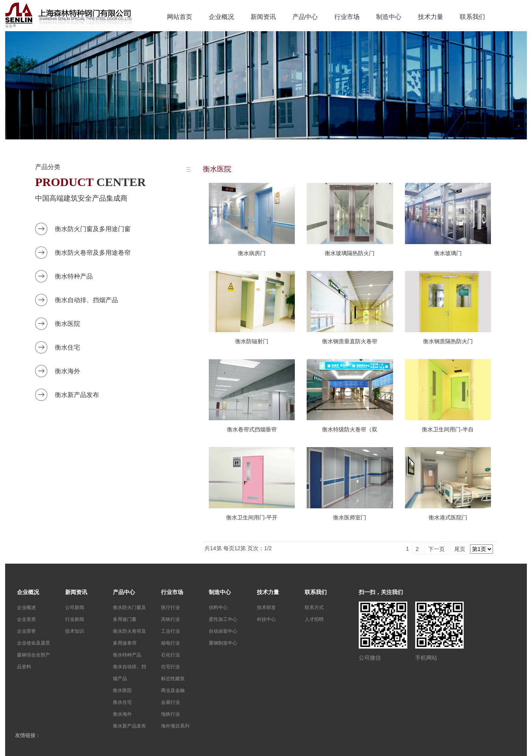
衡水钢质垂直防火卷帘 (350, 341)
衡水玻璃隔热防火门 (350, 253)
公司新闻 (75, 607)
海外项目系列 (175, 726)
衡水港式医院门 (448, 518)
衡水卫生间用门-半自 (448, 430)
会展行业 (170, 702)
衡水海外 (67, 371)
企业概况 (221, 17)
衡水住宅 (67, 347)
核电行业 (170, 643)
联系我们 (472, 17)
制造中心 (389, 17)
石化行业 (170, 655)
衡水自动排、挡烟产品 (86, 300)
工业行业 (170, 631)
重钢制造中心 (223, 643)
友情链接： (28, 735)
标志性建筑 (173, 679)
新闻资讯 (263, 17)
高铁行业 (170, 619)
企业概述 (26, 607)
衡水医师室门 (350, 518)
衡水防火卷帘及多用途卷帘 (93, 253)
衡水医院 (67, 324)
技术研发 (266, 607)
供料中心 (218, 607)
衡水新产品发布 (77, 395)
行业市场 (347, 17)
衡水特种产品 (74, 276)
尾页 (460, 549)
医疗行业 (170, 607)
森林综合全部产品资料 (34, 661)
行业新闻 (75, 619)
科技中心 (266, 619)
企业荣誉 (26, 631)
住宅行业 (170, 667)
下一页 (436, 549)
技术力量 (431, 17)
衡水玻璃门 (448, 253)
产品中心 (305, 17)
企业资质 (26, 619)
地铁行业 (170, 714)
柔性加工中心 (223, 619)
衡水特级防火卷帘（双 (350, 430)
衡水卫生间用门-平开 (252, 518)
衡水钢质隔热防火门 (448, 341)
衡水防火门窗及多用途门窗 (93, 229)
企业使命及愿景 (34, 643)
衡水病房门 (252, 253)
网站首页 (180, 17)
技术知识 (75, 631)
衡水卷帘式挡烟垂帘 (252, 430)
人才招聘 (314, 619)
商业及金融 (173, 690)
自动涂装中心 (223, 631)
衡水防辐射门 (252, 341)
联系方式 (314, 607)
